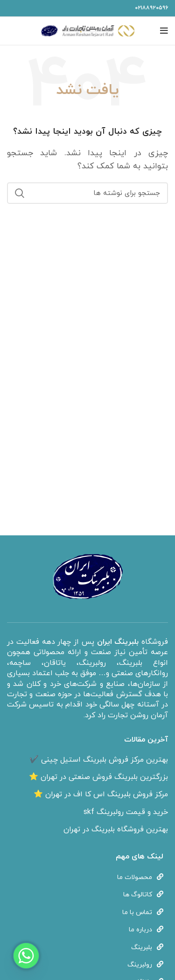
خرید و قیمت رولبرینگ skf (126, 812)
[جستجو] (87, 193)
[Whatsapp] (26, 956)
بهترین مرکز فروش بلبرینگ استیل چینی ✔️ (99, 760)
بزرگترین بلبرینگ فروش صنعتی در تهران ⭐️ (98, 777)
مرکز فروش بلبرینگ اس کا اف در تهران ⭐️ (101, 794)
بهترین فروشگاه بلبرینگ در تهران (116, 829)
